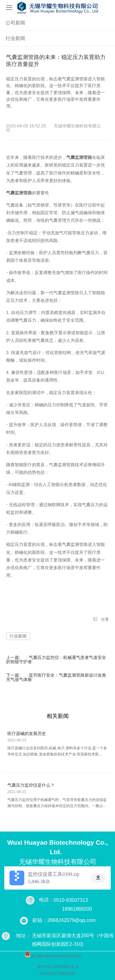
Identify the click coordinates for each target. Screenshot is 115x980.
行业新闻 (15, 38)
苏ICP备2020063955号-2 (57, 967)
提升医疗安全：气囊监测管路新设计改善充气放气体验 (56, 677)
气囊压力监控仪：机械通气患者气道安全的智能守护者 (56, 660)
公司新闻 (15, 23)
